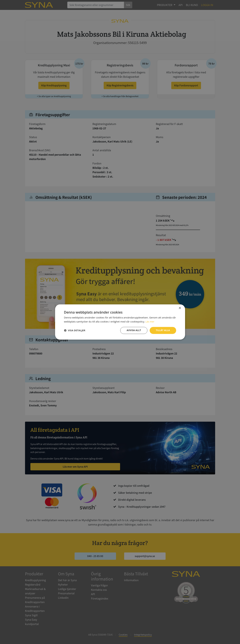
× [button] (180, 308)
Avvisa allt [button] (133, 330)
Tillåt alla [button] (163, 330)
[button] (75, 330)
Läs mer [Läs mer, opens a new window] (150, 322)
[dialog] (120, 322)
